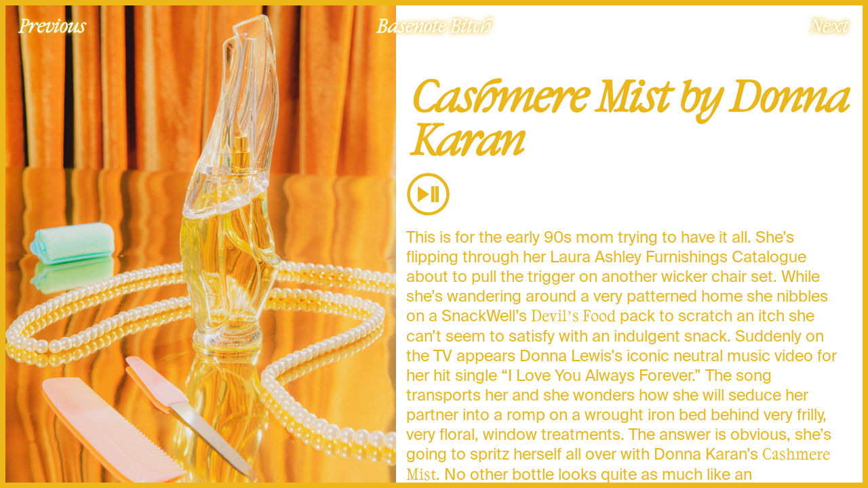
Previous (52, 25)
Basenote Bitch (434, 25)
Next (829, 25)
